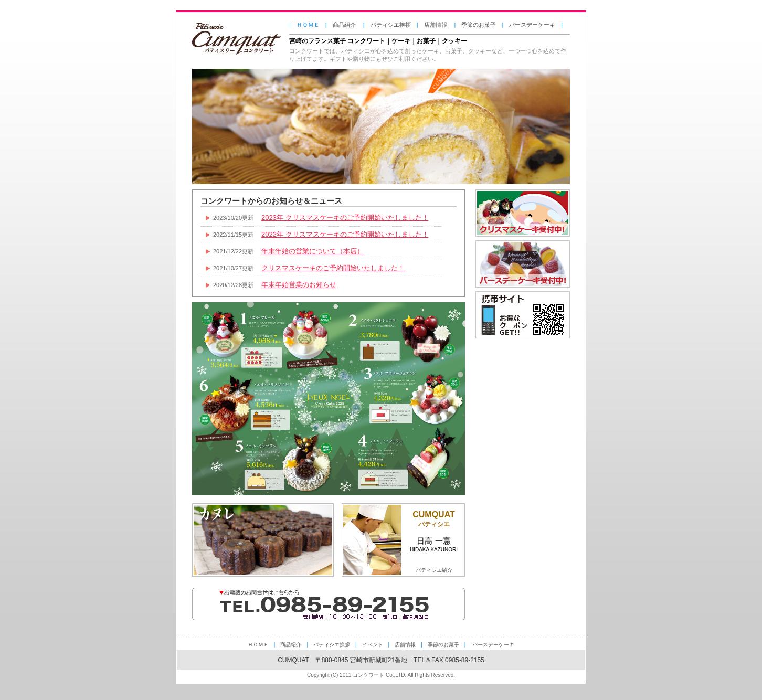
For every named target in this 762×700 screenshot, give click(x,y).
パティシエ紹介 (434, 570)
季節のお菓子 (479, 25)
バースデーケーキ (532, 25)
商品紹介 (344, 25)
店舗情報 (436, 25)
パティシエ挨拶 (391, 25)
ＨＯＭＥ (258, 645)
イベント (373, 645)
